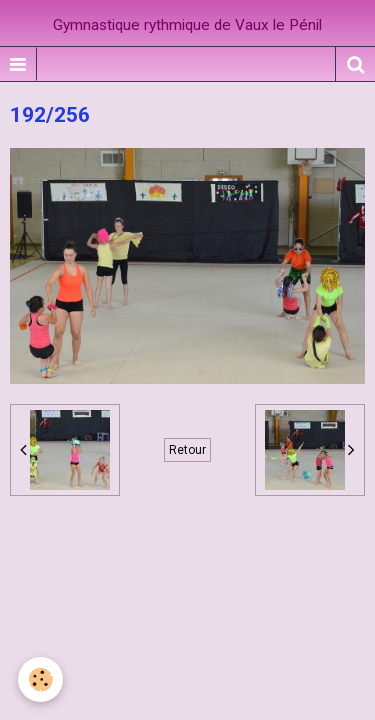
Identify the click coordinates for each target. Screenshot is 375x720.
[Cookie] (40, 679)
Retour (187, 450)
